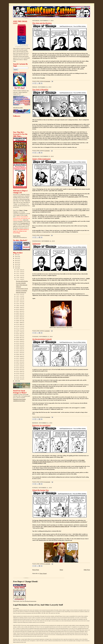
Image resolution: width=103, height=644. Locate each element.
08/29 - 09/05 (19, 315)
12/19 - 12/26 (19, 272)
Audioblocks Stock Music (19, 401)
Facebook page (24, 223)
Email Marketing (20, 47)
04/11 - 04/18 (19, 353)
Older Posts (87, 570)
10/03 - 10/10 (19, 306)
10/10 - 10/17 (19, 304)
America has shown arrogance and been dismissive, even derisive (71, 522)
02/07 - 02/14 (19, 370)
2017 (16, 255)
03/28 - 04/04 (19, 356)
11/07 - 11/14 (19, 296)
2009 (16, 381)
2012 (16, 264)
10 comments (47, 81)
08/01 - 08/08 (19, 323)
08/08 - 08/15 (19, 321)
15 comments (47, 417)
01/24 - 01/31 (19, 373)
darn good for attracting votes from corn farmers (57, 377)
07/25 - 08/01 (19, 324)
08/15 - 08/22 (19, 319)
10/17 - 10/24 (19, 302)
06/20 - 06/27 (19, 334)
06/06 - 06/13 (19, 338)
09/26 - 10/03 (19, 307)
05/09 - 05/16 (19, 345)
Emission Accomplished (22, 291)
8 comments (47, 235)
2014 (16, 260)
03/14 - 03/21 (19, 360)
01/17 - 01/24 (19, 375)
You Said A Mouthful (21, 283)
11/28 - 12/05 (19, 277)
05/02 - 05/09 (19, 347)
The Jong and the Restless (22, 281)
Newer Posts (36, 570)
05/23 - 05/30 (19, 341)
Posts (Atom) (43, 573)
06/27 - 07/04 (19, 332)
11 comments (47, 564)
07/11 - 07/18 (19, 328)
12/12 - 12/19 (19, 274)
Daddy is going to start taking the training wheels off (56, 526)
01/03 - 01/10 (19, 379)
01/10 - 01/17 (19, 377)
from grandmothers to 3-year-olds (51, 211)
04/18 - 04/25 (19, 351)
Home (61, 570)
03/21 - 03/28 (19, 358)
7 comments (47, 331)
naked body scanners (73, 197)
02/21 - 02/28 (19, 366)
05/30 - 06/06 (19, 339)
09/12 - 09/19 (19, 311)
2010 (16, 268)
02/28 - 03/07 (19, 364)
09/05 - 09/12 (19, 313)
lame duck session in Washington (71, 124)
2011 (16, 266)
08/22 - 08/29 (19, 317)
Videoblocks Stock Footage (19, 399)
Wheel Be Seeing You (21, 292)
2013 (16, 262)
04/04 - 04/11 (19, 355)
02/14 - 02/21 (19, 368)
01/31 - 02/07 (19, 371)
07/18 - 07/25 (19, 326)
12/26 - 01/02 (19, 270)
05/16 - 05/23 (19, 343)
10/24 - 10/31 (19, 300)
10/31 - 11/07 (19, 298)
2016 (16, 257)
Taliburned (18, 287)
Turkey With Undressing (22, 285)
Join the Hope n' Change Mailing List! (22, 31)
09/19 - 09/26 (19, 309)
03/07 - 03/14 (19, 362)
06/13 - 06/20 (19, 336)
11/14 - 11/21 (19, 294)
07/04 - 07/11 (19, 330)
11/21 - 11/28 (19, 279)
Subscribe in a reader (18, 108)
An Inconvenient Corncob (22, 289)
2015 (16, 258)
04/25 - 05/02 (19, 349)
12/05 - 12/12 (19, 276)
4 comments (47, 151)
